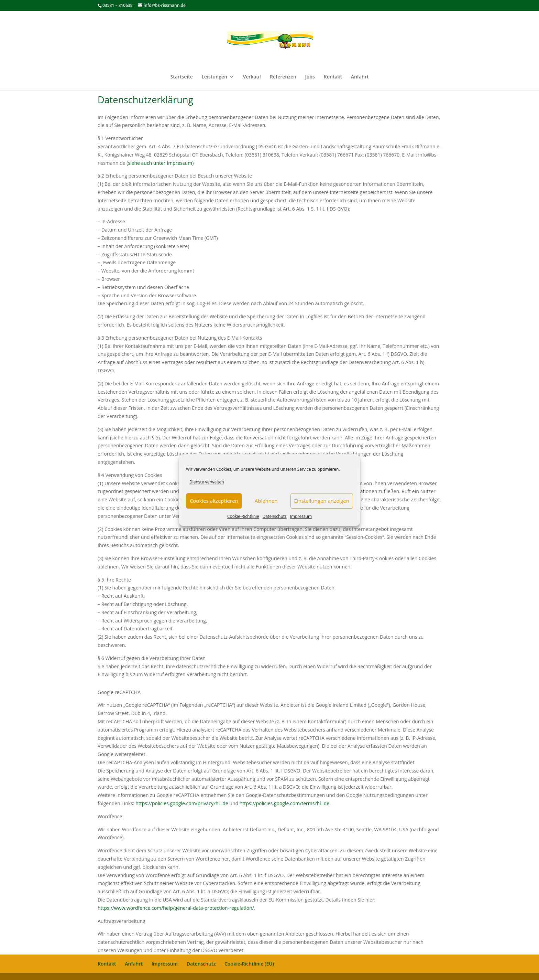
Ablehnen (266, 501)
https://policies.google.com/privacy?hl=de (182, 803)
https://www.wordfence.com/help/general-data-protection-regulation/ (176, 908)
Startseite (181, 77)
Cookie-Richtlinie (243, 516)
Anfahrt (360, 77)
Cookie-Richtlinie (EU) (249, 964)
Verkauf (252, 77)
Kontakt (333, 77)
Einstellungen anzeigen (322, 501)
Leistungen (214, 77)
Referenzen (283, 77)
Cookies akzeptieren (214, 501)
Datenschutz (275, 516)
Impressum (301, 516)
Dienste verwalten (207, 482)
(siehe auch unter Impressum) (160, 163)
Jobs (310, 77)
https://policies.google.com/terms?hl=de (284, 803)
